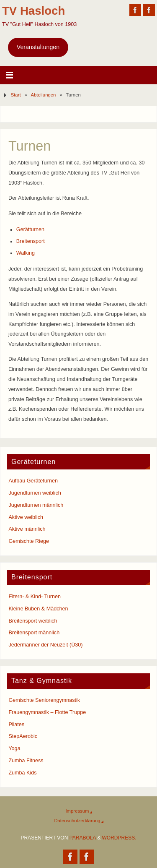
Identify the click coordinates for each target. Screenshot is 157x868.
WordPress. (119, 838)
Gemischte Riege (29, 541)
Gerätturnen (30, 229)
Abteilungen (44, 95)
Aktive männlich (27, 529)
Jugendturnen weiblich (35, 493)
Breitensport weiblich (33, 621)
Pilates (16, 725)
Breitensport (31, 241)
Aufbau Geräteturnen (33, 481)
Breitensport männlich (34, 633)
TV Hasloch (33, 11)
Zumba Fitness (26, 761)
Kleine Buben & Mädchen (38, 609)
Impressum (77, 811)
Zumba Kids (22, 773)
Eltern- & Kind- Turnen (35, 597)
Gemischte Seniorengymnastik (44, 700)
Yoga (14, 748)
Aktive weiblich (26, 517)
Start (16, 95)
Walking (26, 253)
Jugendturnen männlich (36, 505)
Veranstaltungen (38, 47)
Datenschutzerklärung (77, 821)
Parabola (83, 838)
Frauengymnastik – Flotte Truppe (47, 712)
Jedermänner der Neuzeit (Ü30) (45, 645)
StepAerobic (23, 736)
